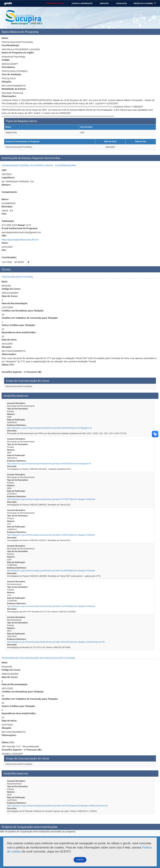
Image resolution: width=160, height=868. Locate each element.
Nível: (5, 282)
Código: (6, 60)
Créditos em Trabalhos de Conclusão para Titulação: (30, 318)
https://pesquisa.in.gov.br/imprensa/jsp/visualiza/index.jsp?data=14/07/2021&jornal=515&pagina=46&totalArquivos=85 (57, 806)
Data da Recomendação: (15, 303)
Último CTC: (8, 365)
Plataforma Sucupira (24, 18)
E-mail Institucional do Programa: (20, 228)
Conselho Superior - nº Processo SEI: (22, 372)
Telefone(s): (8, 221)
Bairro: (5, 199)
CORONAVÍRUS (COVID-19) (55, 3)
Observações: (9, 96)
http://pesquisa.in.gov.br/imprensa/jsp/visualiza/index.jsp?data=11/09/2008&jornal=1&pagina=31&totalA (51, 571)
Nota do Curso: (10, 296)
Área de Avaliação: (12, 74)
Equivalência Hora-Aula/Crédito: (19, 332)
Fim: (4, 250)
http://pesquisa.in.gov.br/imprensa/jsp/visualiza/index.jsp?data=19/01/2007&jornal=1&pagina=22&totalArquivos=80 (56, 642)
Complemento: (10, 192)
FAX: (4, 214)
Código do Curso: (11, 289)
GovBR (8, 3)
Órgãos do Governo (143, 3)
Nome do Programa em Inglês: (18, 53)
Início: (5, 243)
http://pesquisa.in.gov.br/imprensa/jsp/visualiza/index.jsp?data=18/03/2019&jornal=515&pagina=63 (49, 464)
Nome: (5, 38)
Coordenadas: (9, 257)
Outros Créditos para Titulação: (19, 325)
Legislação (121, 3)
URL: (4, 236)
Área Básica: (8, 67)
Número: (6, 185)
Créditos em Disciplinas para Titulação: (23, 311)
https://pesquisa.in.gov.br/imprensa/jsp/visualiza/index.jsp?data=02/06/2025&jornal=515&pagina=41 (50, 428)
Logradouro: (8, 178)
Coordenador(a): (11, 45)
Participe (104, 3)
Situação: (7, 82)
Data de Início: (9, 340)
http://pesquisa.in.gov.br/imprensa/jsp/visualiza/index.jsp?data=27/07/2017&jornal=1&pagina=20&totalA (51, 499)
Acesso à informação (82, 3)
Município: (7, 207)
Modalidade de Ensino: (14, 89)
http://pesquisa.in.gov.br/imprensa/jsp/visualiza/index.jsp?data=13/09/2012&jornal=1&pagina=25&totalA (51, 535)
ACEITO (80, 860)
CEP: (4, 170)
